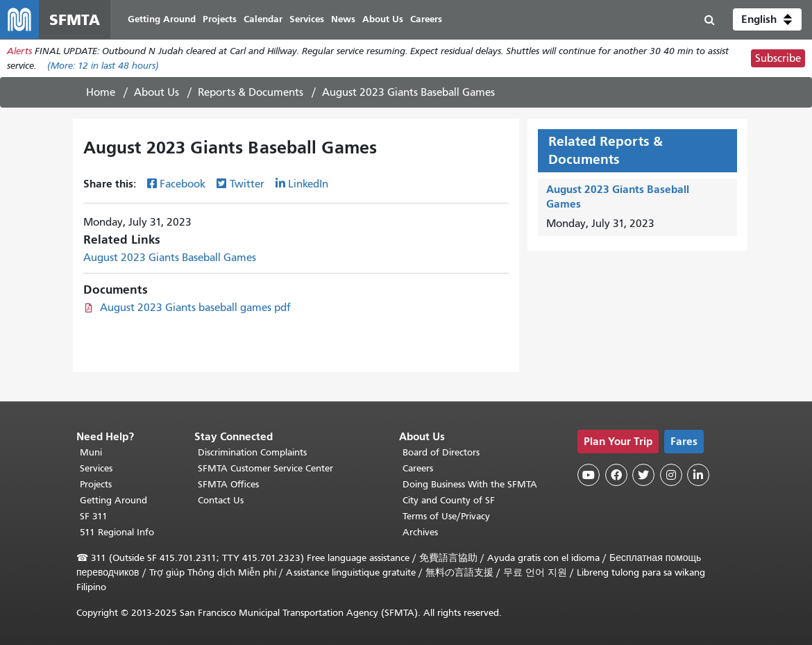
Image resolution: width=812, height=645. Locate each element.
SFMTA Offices (228, 484)
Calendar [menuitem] (263, 19)
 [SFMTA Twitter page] (643, 475)
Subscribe (778, 58)
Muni (91, 452)
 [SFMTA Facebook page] (616, 475)
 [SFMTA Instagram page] (671, 475)
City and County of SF (449, 500)
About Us (157, 92)
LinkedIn (308, 184)
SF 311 (94, 516)
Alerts (19, 51)
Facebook (183, 184)
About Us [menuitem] (383, 19)
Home (101, 92)
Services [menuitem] (307, 19)
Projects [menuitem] (220, 19)
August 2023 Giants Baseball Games (170, 258)
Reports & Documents (251, 92)
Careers (418, 468)
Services (96, 468)
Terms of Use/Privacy (446, 516)
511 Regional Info (117, 532)
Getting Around (113, 500)
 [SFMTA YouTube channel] (589, 475)
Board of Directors (441, 452)
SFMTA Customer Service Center (265, 468)
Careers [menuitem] (426, 19)
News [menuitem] (343, 19)
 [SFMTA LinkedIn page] (698, 475)
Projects (96, 484)
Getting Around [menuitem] (162, 19)
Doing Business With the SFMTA (470, 484)
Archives (420, 532)
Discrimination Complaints (252, 452)
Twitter (247, 184)
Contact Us (221, 500)
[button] (767, 19)
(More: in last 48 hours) (103, 66)
